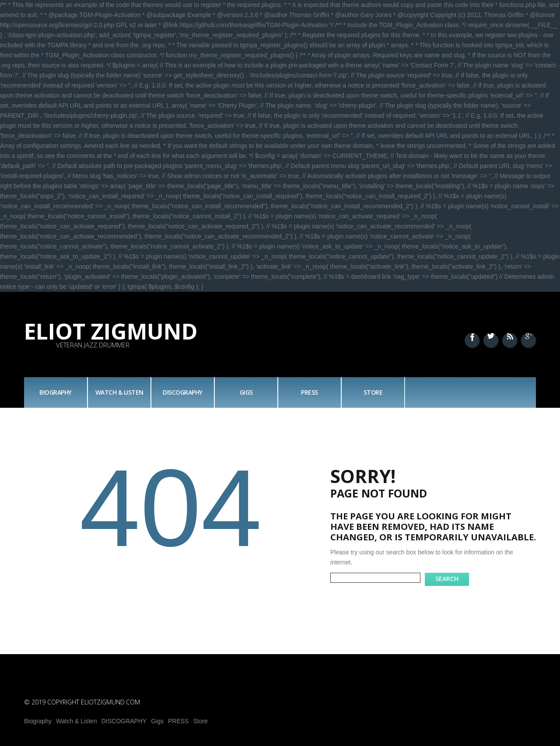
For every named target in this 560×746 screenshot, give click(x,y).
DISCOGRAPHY (183, 392)
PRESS (310, 392)
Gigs (246, 392)
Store (373, 392)
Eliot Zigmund (111, 331)
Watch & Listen (119, 392)
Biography (56, 392)
